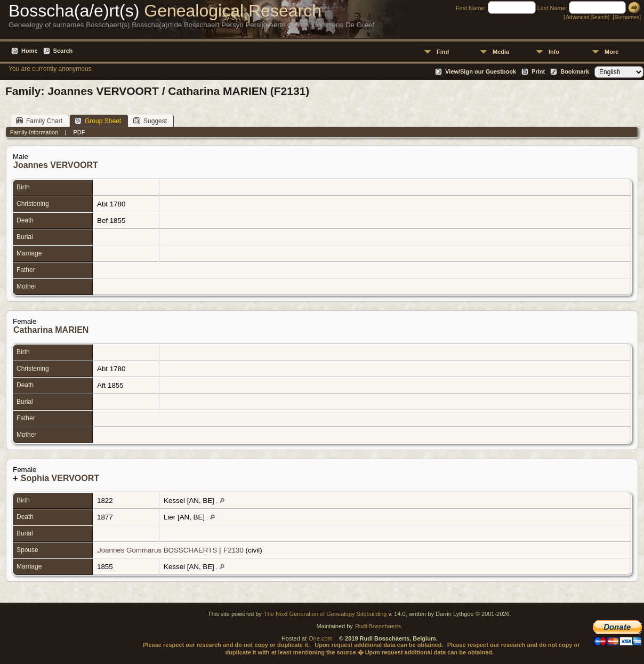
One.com (321, 638)
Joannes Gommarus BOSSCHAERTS (157, 550)
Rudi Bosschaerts (378, 626)
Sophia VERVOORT (60, 478)
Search (63, 51)
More (611, 52)
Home (30, 51)
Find (443, 52)
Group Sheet (98, 121)
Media (501, 52)
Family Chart (39, 121)
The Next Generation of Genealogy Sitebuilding (325, 614)
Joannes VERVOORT (56, 165)
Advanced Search (587, 17)
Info (554, 52)
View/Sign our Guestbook (481, 71)
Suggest (150, 121)
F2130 (234, 550)
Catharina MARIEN (51, 330)
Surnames (627, 17)
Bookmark (575, 71)
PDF (79, 132)
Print (538, 71)
